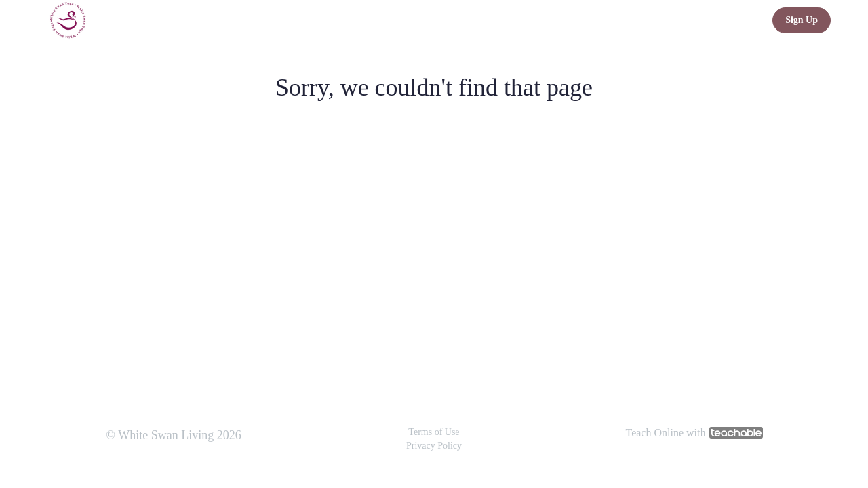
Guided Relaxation (602, 20)
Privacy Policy (434, 446)
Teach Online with (694, 433)
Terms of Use (434, 432)
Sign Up (802, 20)
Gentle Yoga (686, 20)
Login (743, 20)
